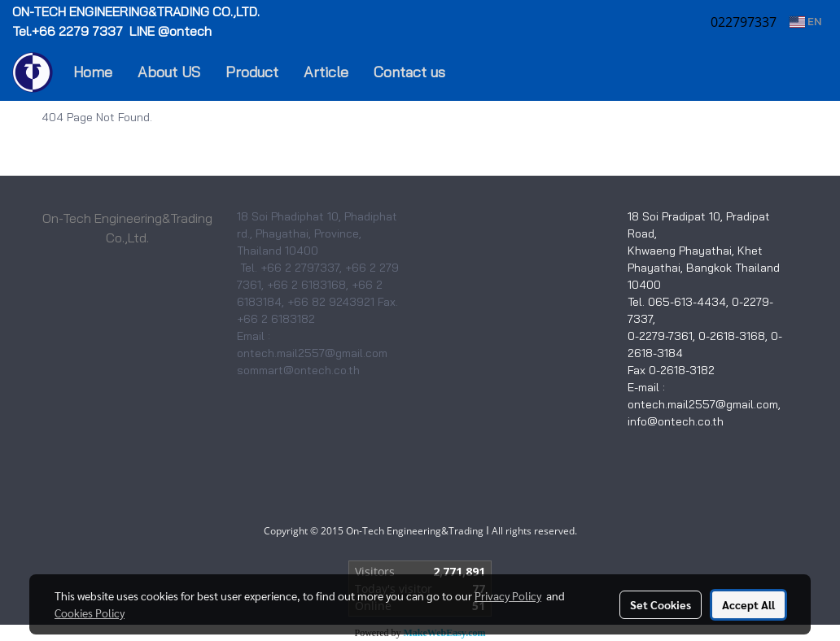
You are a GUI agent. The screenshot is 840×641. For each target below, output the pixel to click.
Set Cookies (661, 604)
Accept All (748, 604)
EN (805, 22)
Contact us (409, 72)
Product (252, 72)
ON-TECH (138, 11)
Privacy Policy (508, 595)
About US (169, 72)
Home (93, 72)
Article (326, 72)
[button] (482, 72)
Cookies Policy (90, 613)
